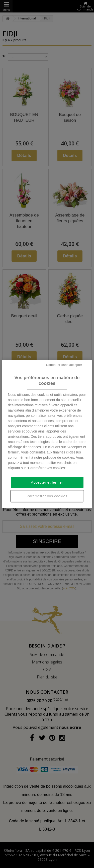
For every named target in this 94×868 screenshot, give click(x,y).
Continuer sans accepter (64, 365)
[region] (47, 434)
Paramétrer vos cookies (47, 496)
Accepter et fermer (47, 482)
